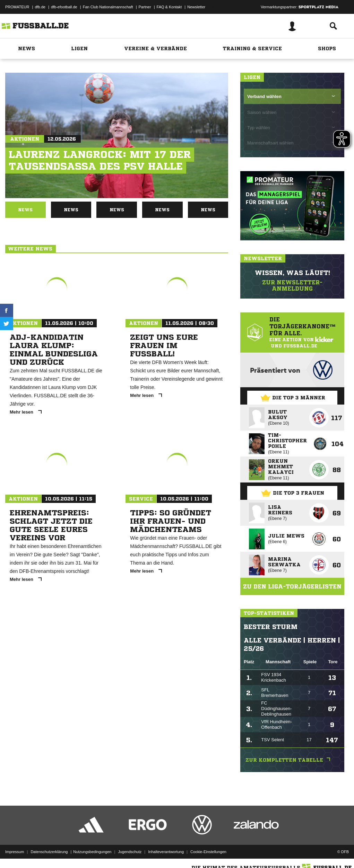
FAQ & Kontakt (169, 7)
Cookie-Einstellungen (208, 852)
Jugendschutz (130, 852)
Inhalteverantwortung (166, 852)
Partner (145, 7)
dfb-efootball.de (64, 7)
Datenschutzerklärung (49, 852)
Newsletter (196, 7)
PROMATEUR (17, 7)
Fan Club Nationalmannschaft (108, 7)
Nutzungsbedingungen (92, 852)
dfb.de (40, 7)
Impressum (15, 852)
